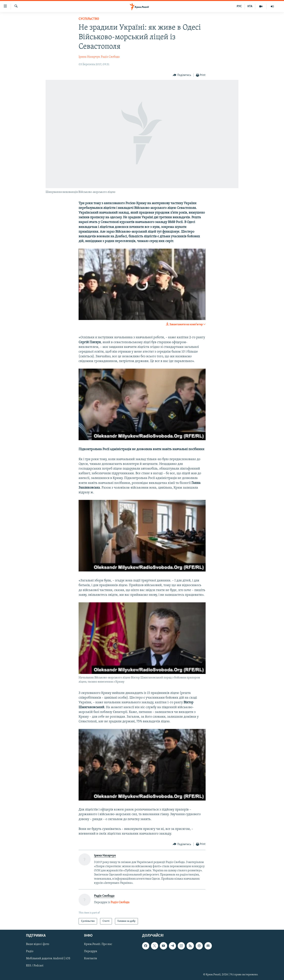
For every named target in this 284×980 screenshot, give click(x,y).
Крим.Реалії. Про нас (98, 944)
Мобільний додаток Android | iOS (48, 959)
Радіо (30, 952)
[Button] (182, 75)
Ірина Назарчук (89, 57)
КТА (250, 6)
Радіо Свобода (110, 57)
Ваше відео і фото (38, 944)
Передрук (91, 952)
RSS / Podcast (35, 966)
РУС (239, 6)
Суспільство (89, 19)
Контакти (91, 959)
